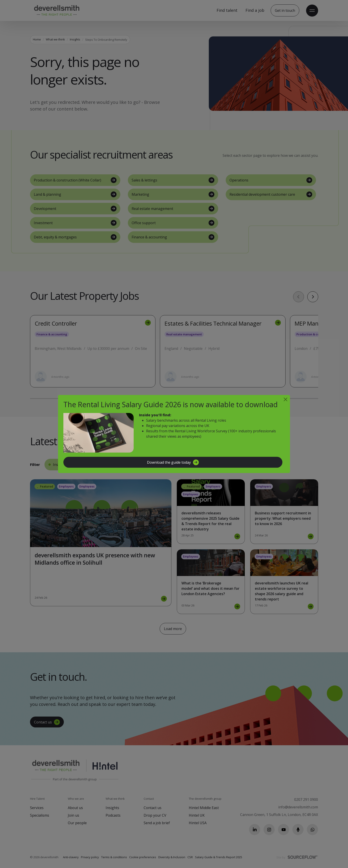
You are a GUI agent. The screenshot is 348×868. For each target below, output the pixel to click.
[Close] (286, 399)
